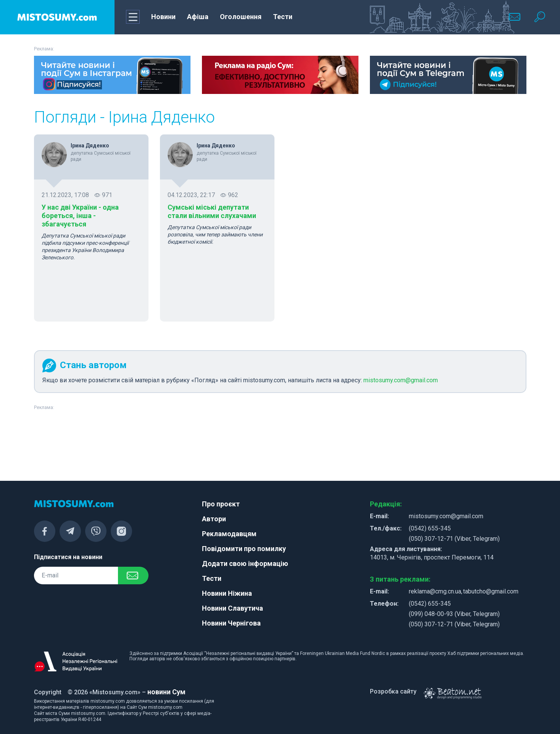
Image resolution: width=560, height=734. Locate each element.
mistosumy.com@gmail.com (401, 380)
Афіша (198, 17)
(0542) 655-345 (430, 528)
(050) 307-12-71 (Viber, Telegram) (454, 539)
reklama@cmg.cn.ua (435, 591)
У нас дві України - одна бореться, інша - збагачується (80, 216)
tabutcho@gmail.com (491, 591)
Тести (283, 17)
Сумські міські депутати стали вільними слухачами (212, 211)
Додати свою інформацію (245, 563)
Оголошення (241, 17)
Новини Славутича (232, 608)
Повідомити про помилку (244, 549)
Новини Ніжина (227, 593)
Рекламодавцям (229, 534)
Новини (163, 17)
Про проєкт (221, 504)
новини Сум (166, 692)
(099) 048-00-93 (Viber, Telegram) (454, 614)
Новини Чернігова (231, 623)
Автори (214, 519)
